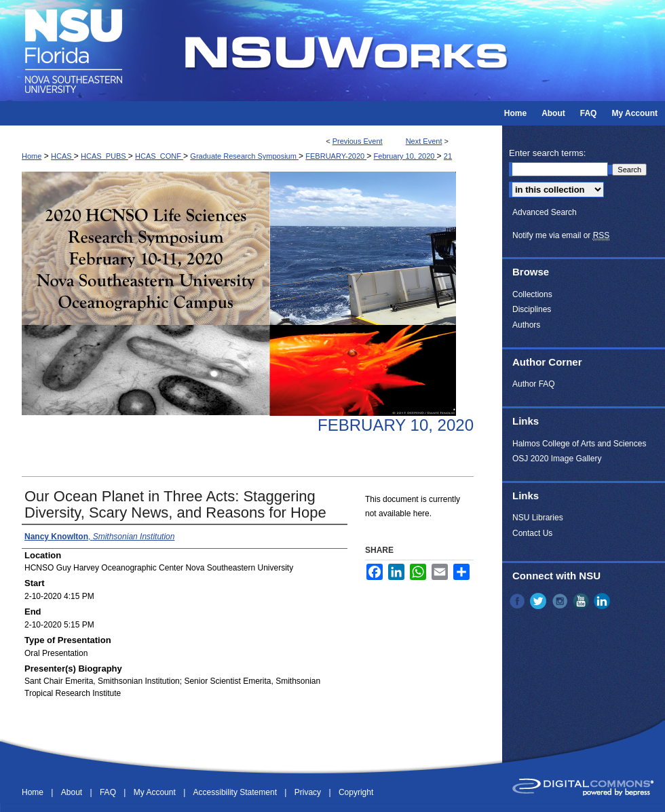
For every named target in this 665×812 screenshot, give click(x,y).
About (73, 792)
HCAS (62, 156)
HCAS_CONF (159, 156)
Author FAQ (534, 384)
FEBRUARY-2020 (336, 156)
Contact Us (532, 533)
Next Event (424, 141)
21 (448, 156)
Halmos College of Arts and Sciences (579, 444)
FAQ (109, 792)
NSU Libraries (538, 518)
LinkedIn (603, 601)
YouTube (582, 601)
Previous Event (358, 141)
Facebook (518, 601)
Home (32, 156)
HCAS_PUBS (104, 156)
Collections (532, 294)
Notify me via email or (561, 235)
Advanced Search (545, 212)
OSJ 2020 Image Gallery (557, 459)
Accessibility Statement (236, 792)
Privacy (309, 792)
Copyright (356, 792)
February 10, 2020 (405, 156)
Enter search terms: (547, 153)
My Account (156, 792)
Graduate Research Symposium (244, 156)
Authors (526, 325)
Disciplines (532, 309)
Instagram (561, 601)
